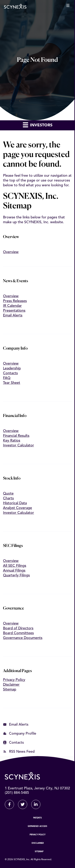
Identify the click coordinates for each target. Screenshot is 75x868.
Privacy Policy (14, 680)
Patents (37, 818)
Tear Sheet (12, 383)
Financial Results (16, 436)
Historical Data (15, 503)
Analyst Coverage (17, 508)
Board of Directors (18, 628)
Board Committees (18, 633)
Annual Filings (14, 571)
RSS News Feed (22, 752)
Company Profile (23, 734)
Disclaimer (11, 685)
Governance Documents (23, 638)
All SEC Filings (15, 566)
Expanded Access (37, 826)
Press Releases (15, 301)
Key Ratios (12, 441)
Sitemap (10, 690)
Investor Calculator (18, 445)
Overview (11, 252)
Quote (8, 494)
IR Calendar (12, 306)
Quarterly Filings (16, 575)
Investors (38, 125)
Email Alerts (13, 315)
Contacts (10, 373)
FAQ (7, 378)
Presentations (14, 311)
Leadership (12, 368)
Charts (8, 498)
